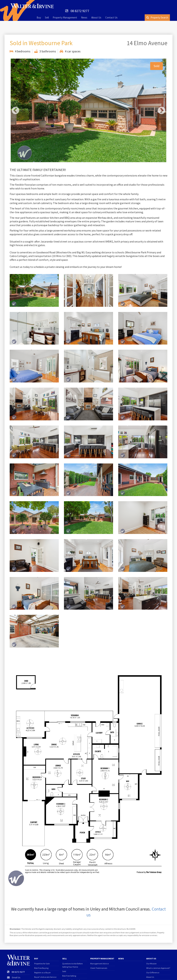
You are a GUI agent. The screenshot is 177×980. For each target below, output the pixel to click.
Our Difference (153, 962)
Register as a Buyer (42, 962)
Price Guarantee (69, 974)
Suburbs (150, 975)
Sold (64, 961)
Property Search (157, 12)
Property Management (65, 12)
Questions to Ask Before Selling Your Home (72, 955)
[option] (88, 100)
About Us (96, 12)
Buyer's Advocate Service (45, 967)
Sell (47, 12)
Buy (39, 12)
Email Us (16, 967)
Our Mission (151, 953)
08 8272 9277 (158, 6)
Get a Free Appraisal (71, 970)
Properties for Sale (42, 953)
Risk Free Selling (69, 965)
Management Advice (99, 953)
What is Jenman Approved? (158, 958)
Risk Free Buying (41, 958)
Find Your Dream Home (44, 971)
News (84, 12)
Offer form (39, 975)
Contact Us (111, 12)
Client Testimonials (99, 958)
